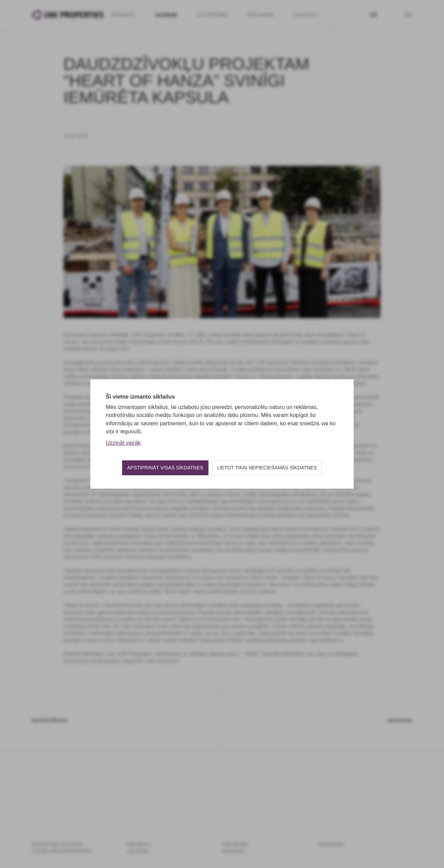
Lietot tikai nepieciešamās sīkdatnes (267, 468)
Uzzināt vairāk (123, 443)
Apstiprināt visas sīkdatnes (165, 468)
